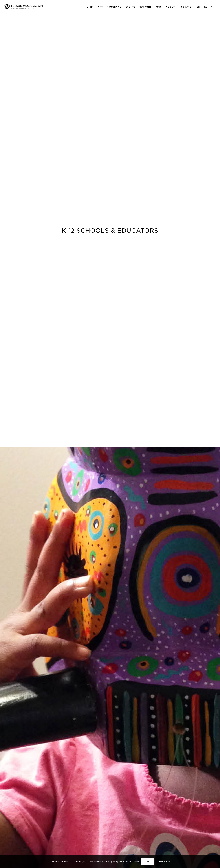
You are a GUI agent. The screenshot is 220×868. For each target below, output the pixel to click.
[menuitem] (90, 7)
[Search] (212, 7)
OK (148, 861)
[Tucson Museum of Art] (24, 7)
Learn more (164, 861)
